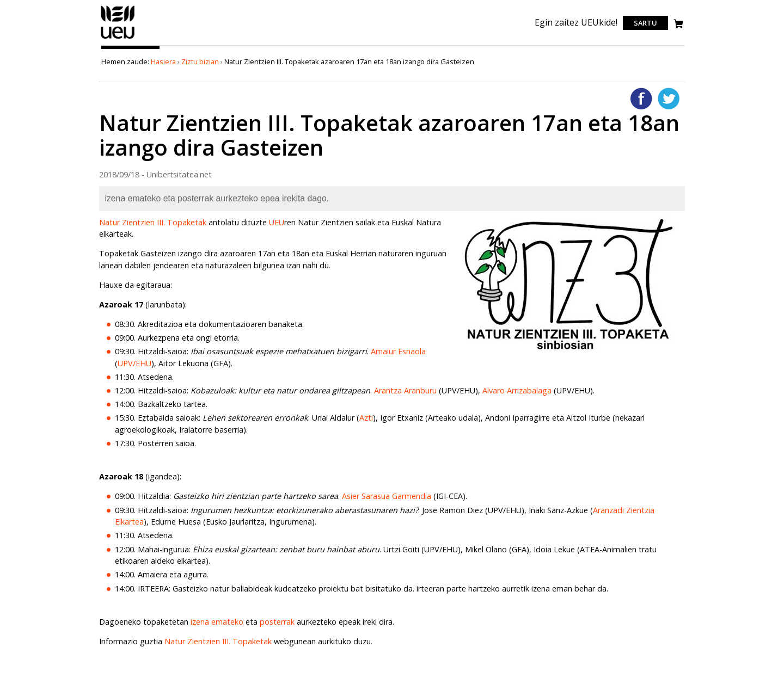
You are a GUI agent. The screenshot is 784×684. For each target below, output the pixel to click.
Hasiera (163, 61)
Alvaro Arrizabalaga (517, 390)
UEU (277, 222)
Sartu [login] (645, 23)
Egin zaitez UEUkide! (576, 22)
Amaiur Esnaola (398, 351)
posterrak (277, 622)
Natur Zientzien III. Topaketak (153, 222)
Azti (366, 418)
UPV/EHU (134, 363)
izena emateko (217, 622)
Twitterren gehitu (669, 98)
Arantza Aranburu (405, 390)
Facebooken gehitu (641, 98)
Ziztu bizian (200, 61)
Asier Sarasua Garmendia (387, 496)
